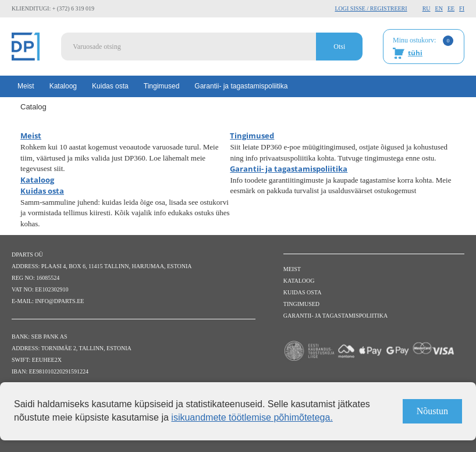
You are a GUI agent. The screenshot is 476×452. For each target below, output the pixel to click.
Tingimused (162, 86)
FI (462, 8)
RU (427, 8)
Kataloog (63, 86)
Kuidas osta (110, 86)
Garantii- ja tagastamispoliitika (241, 86)
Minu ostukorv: (423, 47)
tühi (415, 53)
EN (439, 8)
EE (451, 8)
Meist (26, 86)
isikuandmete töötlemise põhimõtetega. (252, 417)
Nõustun (432, 411)
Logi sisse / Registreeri (371, 8)
